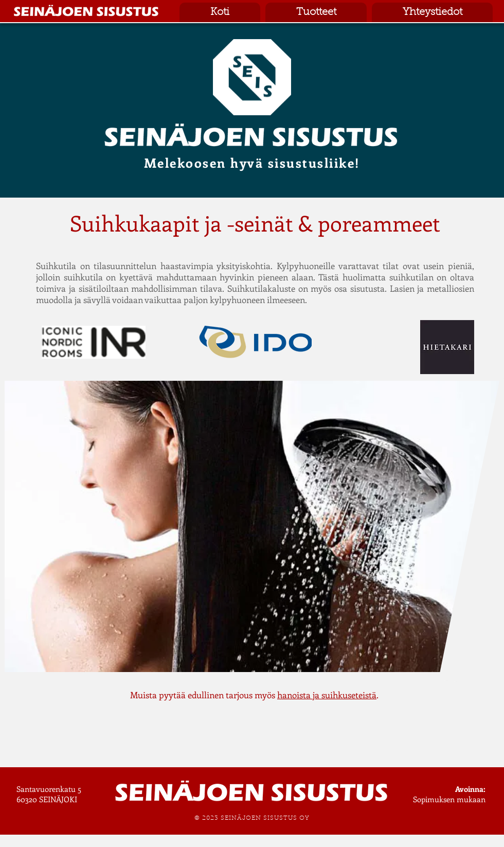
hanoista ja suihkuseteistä (327, 695)
